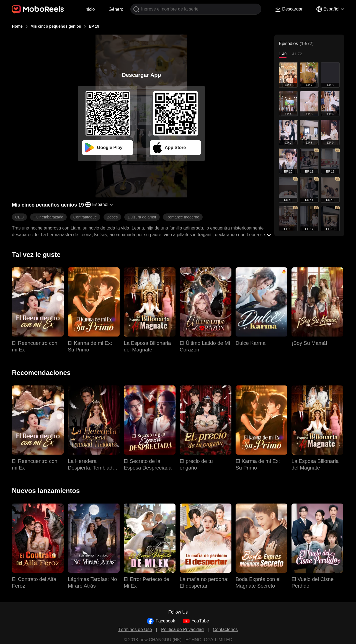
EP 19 (94, 26)
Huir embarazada (48, 217)
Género (116, 9)
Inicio (90, 9)
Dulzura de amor (142, 217)
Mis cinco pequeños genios (56, 26)
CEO (19, 217)
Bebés (112, 217)
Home (17, 26)
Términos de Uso (135, 629)
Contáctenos (225, 629)
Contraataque (85, 217)
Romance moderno (183, 217)
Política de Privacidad (182, 629)
